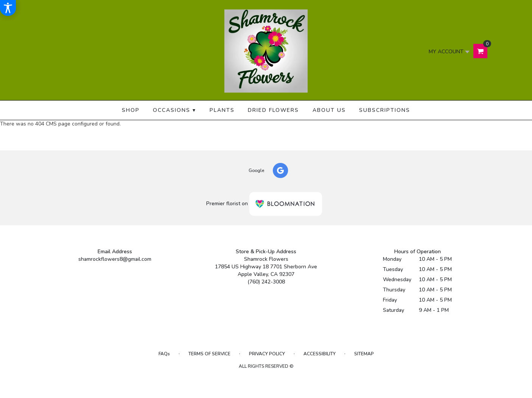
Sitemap (364, 354)
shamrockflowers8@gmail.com (115, 259)
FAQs (164, 354)
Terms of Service (209, 354)
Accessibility (320, 354)
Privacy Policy (267, 354)
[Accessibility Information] (8, 8)
